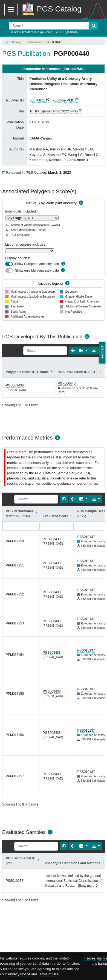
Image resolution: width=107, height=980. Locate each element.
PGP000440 (67, 383)
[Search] (45, 351)
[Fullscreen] (73, 351)
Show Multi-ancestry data (37, 271)
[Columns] (83, 351)
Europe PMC (64, 100)
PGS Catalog (13, 42)
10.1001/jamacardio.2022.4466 (54, 111)
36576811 (37, 100)
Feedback (102, 353)
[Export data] (96, 499)
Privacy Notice (19, 974)
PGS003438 (15, 385)
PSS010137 (86, 537)
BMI (56, 32)
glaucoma (46, 32)
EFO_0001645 (69, 32)
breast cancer (30, 32)
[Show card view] (64, 499)
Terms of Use (48, 974)
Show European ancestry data (37, 264)
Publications (34, 42)
